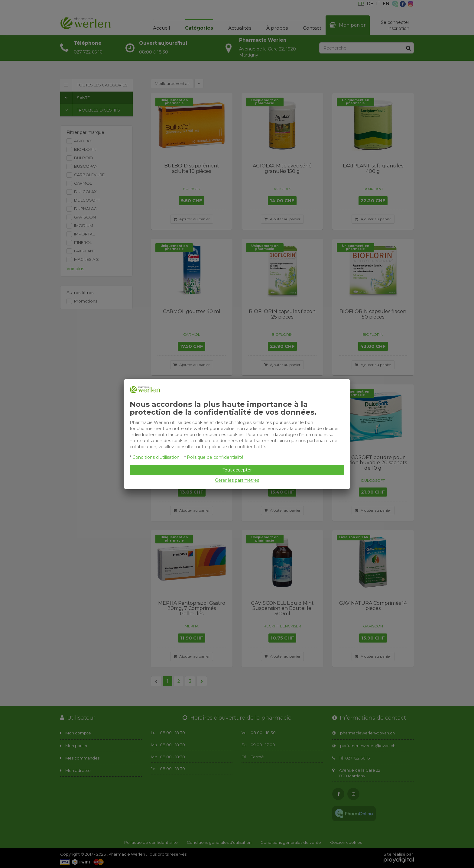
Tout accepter (237, 470)
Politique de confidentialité (215, 457)
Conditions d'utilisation (156, 457)
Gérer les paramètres (237, 480)
